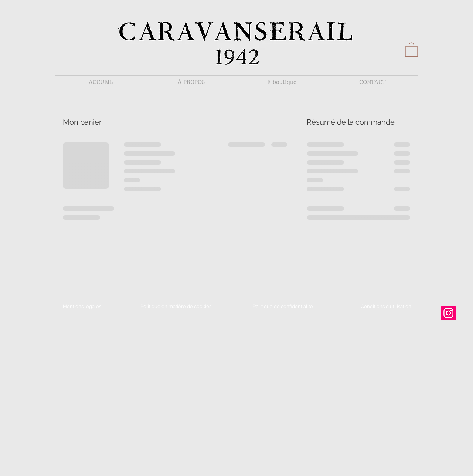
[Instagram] (448, 313)
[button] (411, 49)
